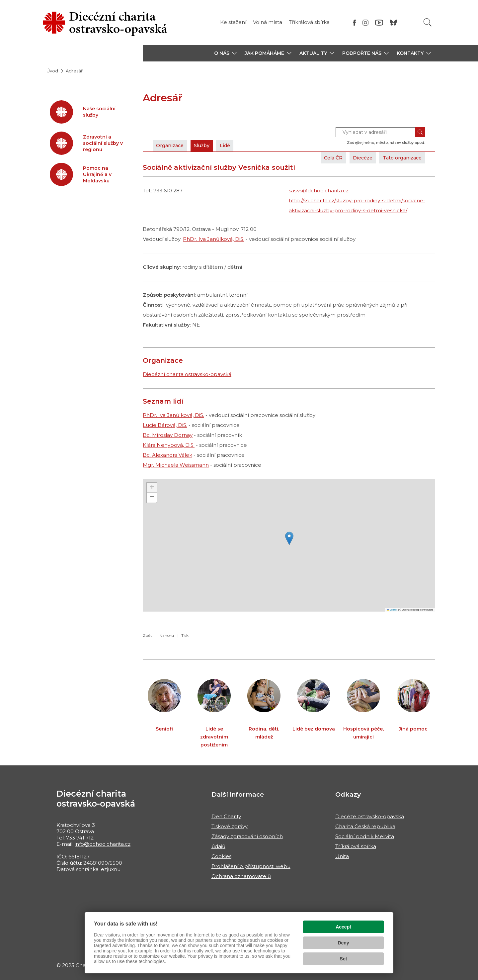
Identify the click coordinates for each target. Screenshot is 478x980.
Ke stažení (233, 22)
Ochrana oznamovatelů (241, 876)
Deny (343, 943)
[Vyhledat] (428, 22)
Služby (206, 145)
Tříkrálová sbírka (309, 22)
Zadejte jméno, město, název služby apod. (386, 143)
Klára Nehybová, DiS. (169, 445)
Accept (343, 927)
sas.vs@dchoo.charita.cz (319, 191)
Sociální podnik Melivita (365, 836)
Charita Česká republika (365, 826)
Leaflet (392, 610)
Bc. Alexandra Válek (167, 455)
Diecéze (357, 158)
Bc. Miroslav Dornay (168, 435)
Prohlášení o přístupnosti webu (251, 866)
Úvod (52, 71)
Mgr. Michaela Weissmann (176, 465)
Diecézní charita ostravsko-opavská (187, 374)
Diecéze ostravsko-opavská (370, 816)
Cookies (221, 856)
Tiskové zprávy (230, 826)
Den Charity (226, 816)
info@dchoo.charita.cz (103, 844)
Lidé (232, 145)
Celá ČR (325, 158)
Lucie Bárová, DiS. (165, 425)
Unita (342, 856)
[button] (225, 53)
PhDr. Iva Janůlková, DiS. (214, 239)
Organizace (172, 145)
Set (344, 959)
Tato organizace (400, 158)
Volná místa (268, 22)
